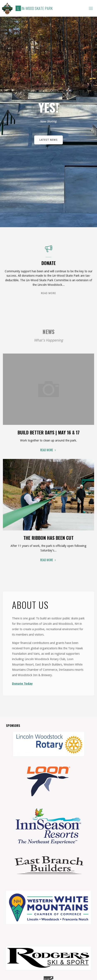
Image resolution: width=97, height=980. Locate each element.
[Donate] (49, 251)
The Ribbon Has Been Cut (48, 538)
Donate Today (22, 684)
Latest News (48, 140)
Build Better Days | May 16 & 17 (49, 432)
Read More (48, 293)
